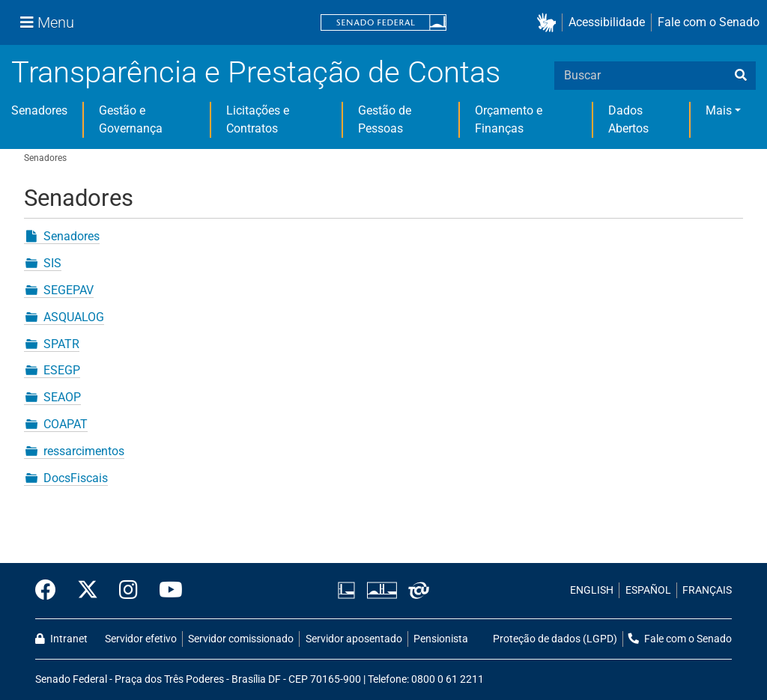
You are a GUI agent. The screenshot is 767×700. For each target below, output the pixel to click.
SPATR (61, 344)
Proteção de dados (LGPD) (555, 639)
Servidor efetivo (141, 639)
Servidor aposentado (354, 639)
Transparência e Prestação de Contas (256, 72)
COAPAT (66, 424)
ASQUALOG (74, 317)
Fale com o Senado (709, 22)
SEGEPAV (69, 290)
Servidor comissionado (241, 639)
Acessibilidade (607, 22)
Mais (719, 110)
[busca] (741, 76)
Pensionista (441, 639)
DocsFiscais (76, 478)
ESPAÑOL (648, 590)
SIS (52, 263)
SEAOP (62, 397)
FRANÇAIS (707, 590)
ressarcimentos (84, 451)
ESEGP (62, 370)
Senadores (39, 110)
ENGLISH (592, 590)
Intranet (61, 639)
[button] (549, 23)
